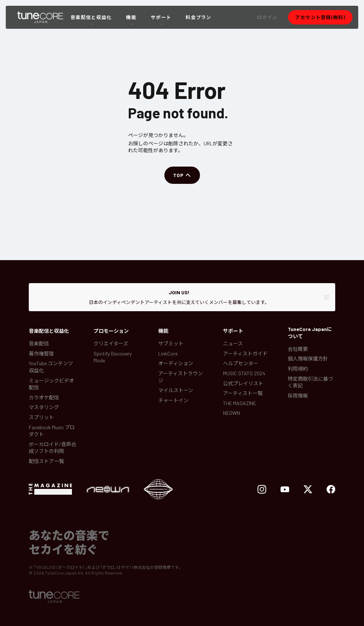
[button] (267, 17)
